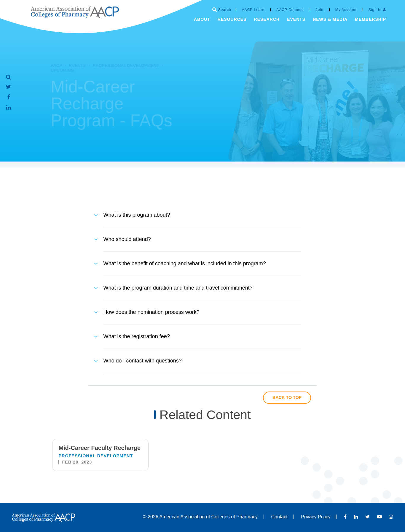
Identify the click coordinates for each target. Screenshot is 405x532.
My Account (346, 10)
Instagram (391, 517)
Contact (279, 517)
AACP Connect (290, 10)
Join (320, 10)
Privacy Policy (316, 517)
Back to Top (287, 397)
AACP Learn (253, 10)
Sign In (375, 10)
